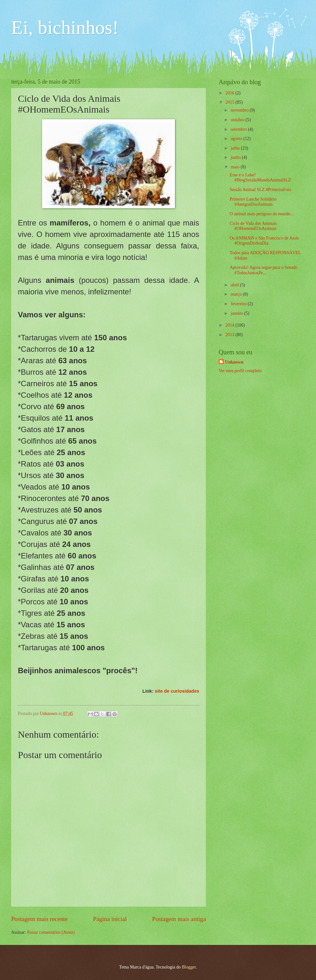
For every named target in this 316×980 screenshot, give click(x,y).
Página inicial (110, 919)
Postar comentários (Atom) (51, 932)
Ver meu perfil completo (240, 371)
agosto (237, 139)
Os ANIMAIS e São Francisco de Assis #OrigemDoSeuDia (264, 241)
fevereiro (239, 304)
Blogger (189, 967)
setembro (239, 129)
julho (236, 148)
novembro (240, 110)
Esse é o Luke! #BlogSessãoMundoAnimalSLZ (260, 178)
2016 (230, 93)
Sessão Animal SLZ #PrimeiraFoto (260, 190)
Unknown (234, 362)
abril (235, 285)
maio (236, 167)
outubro (238, 120)
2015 (230, 102)
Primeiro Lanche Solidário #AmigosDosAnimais (253, 202)
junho (236, 157)
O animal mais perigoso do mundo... (262, 214)
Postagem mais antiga (179, 919)
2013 (230, 335)
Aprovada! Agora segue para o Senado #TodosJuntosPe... (263, 270)
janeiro (237, 313)
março (237, 294)
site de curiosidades (177, 691)
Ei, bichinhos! (65, 27)
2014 (230, 325)
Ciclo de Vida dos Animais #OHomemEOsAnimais (253, 226)
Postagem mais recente (39, 919)
